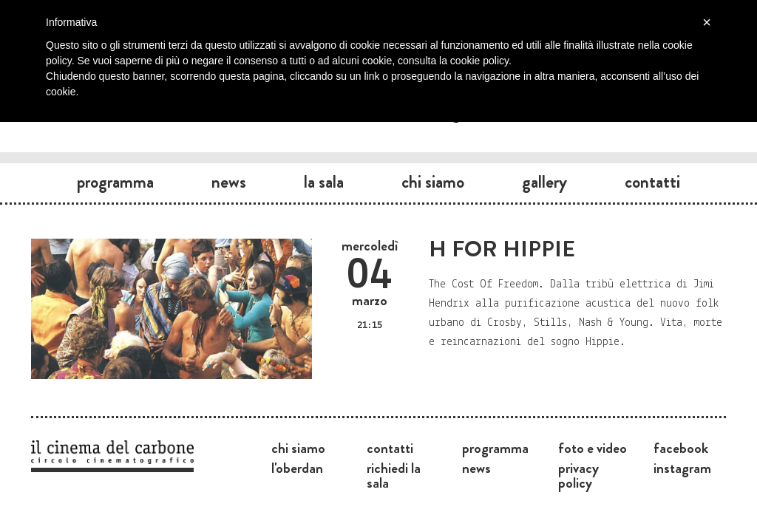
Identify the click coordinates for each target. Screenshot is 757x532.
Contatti (652, 182)
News (229, 182)
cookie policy (479, 61)
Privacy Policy (578, 475)
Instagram (682, 468)
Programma (115, 182)
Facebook (681, 448)
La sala (324, 182)
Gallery (544, 182)
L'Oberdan (297, 468)
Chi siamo (433, 182)
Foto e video (593, 448)
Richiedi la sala (394, 475)
